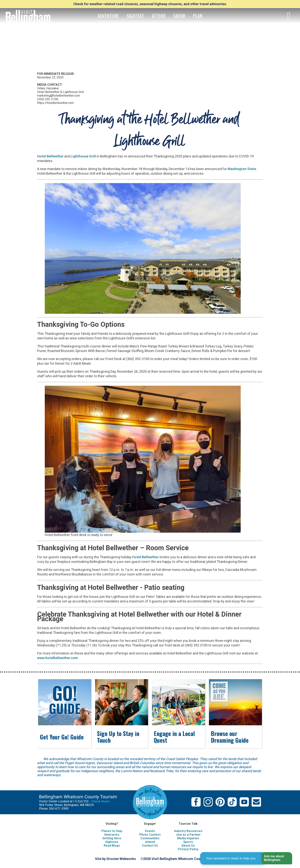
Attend (150, 842)
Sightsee (112, 842)
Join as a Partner (188, 835)
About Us (188, 846)
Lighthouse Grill (83, 156)
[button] (277, 858)
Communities (150, 838)
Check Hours (101, 801)
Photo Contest (150, 835)
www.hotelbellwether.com (58, 658)
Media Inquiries (188, 838)
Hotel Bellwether (50, 156)
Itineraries (112, 835)
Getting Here (112, 838)
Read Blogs (112, 846)
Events (150, 831)
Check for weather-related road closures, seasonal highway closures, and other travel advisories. (150, 4)
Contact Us (150, 846)
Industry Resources (188, 831)
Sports (188, 842)
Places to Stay (112, 831)
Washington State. (242, 169)
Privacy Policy (188, 849)
